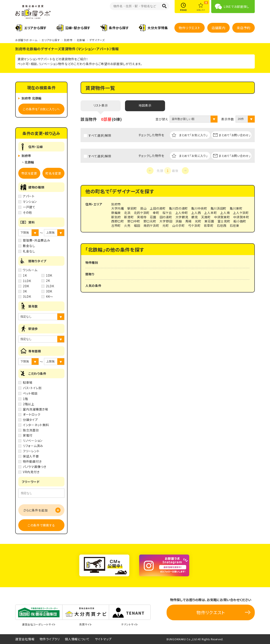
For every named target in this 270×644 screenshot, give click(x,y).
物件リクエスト (190, 28)
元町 (166, 225)
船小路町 (240, 221)
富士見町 (224, 221)
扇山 (143, 208)
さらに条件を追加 (35, 510)
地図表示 (145, 105)
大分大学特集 (158, 28)
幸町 (156, 213)
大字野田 (166, 221)
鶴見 (195, 217)
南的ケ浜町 (151, 225)
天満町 (206, 217)
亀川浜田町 (219, 208)
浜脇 (179, 221)
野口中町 (134, 221)
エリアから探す (35, 28)
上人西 (196, 213)
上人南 (225, 213)
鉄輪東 (116, 213)
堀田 (137, 225)
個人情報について (77, 639)
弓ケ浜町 (194, 225)
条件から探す (119, 28)
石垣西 (222, 225)
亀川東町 (236, 208)
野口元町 (150, 221)
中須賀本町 (241, 217)
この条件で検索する (41, 525)
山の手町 (179, 225)
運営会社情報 (25, 639)
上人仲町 (182, 213)
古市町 (116, 225)
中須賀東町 (222, 217)
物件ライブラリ (50, 639)
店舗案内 (219, 28)
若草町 (209, 225)
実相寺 (142, 217)
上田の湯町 (158, 208)
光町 (198, 221)
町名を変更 (53, 173)
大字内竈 (118, 208)
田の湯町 (166, 217)
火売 (127, 225)
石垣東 (235, 225)
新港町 (129, 217)
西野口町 (118, 221)
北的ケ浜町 (142, 213)
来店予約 (244, 28)
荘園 (153, 217)
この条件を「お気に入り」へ (41, 109)
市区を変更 (29, 173)
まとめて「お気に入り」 (193, 135)
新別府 (116, 217)
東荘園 (209, 221)
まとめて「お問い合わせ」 (235, 135)
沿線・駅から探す (78, 28)
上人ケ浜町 (241, 213)
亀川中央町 (199, 208)
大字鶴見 (182, 217)
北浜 (127, 213)
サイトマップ (103, 639)
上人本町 (210, 213)
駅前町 (132, 208)
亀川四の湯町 (178, 208)
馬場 (188, 221)
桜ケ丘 (167, 213)
